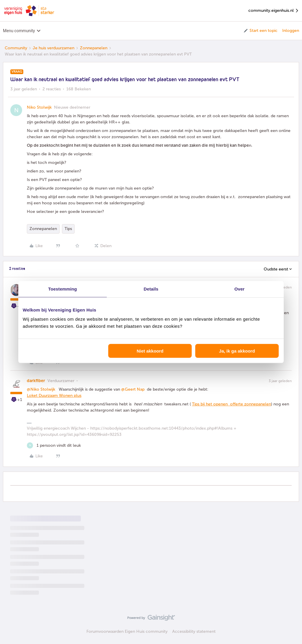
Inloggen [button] (291, 31)
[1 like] (54, 445)
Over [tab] (240, 289)
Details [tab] (151, 289)
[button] (260, 31)
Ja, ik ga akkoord (237, 351)
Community (16, 48)
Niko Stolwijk (39, 107)
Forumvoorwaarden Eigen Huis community (127, 631)
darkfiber (36, 381)
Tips (68, 229)
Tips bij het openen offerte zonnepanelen (232, 404)
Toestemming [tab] (63, 289)
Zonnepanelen (94, 48)
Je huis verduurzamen (54, 48)
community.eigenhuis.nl (274, 11)
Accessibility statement (194, 631)
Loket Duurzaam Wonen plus (54, 396)
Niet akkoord (150, 351)
